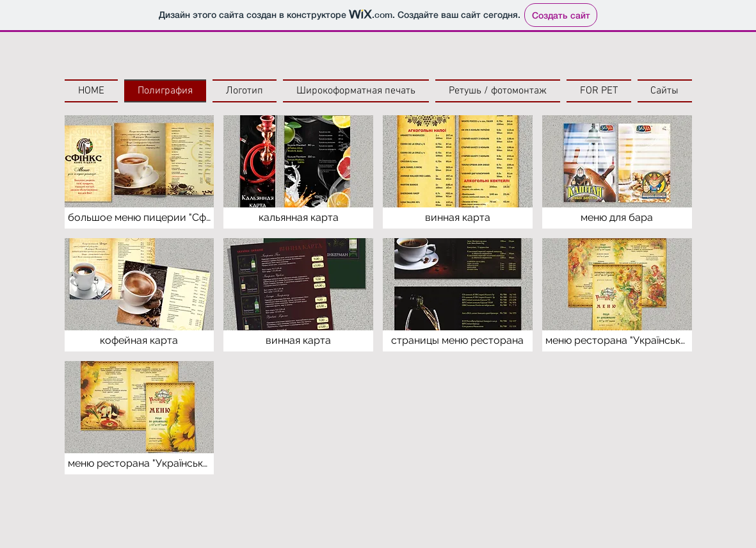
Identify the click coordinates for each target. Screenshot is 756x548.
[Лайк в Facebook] (105, 506)
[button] (140, 172)
